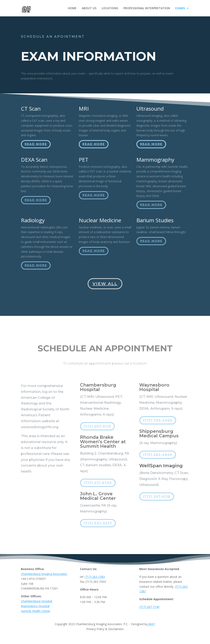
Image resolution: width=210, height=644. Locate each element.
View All (105, 283)
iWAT (151, 624)
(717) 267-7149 (149, 607)
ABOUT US (89, 8)
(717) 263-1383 (95, 577)
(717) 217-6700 (98, 483)
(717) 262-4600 (158, 455)
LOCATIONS (110, 8)
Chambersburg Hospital (37, 601)
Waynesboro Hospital (35, 606)
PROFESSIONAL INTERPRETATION (147, 8)
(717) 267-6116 (98, 426)
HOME (72, 8)
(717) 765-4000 (158, 420)
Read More (36, 144)
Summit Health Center (36, 611)
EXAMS (180, 8)
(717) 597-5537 (98, 523)
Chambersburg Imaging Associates (44, 574)
